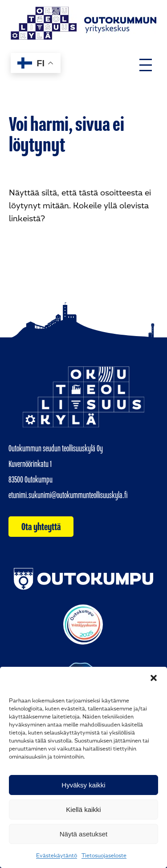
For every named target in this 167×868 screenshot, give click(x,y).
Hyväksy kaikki (83, 785)
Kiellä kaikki (83, 809)
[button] (154, 678)
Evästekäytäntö (57, 856)
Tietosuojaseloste (104, 856)
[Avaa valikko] (146, 65)
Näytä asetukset (84, 834)
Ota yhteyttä (41, 527)
